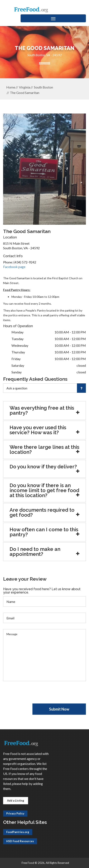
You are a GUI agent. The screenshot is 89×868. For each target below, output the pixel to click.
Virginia (25, 87)
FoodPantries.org (18, 832)
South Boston (43, 87)
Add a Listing (16, 801)
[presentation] (35, 695)
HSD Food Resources (20, 841)
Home (11, 87)
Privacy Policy (15, 813)
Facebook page (14, 267)
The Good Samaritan (25, 93)
